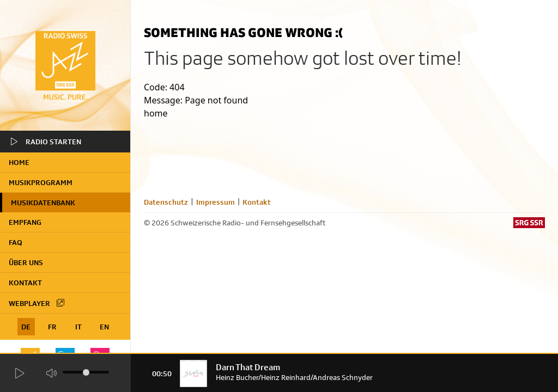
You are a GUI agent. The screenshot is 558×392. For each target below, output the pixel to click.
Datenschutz (166, 202)
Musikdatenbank (43, 203)
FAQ (16, 242)
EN (104, 327)
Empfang (25, 222)
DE (26, 327)
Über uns (26, 262)
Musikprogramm (41, 182)
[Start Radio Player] (19, 373)
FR (52, 327)
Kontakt (25, 283)
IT (78, 327)
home (19, 162)
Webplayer (37, 303)
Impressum (216, 202)
